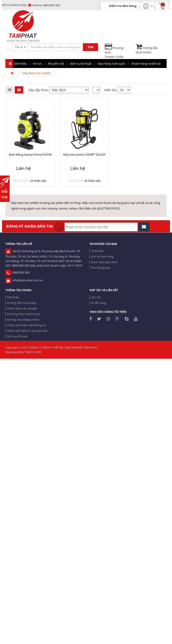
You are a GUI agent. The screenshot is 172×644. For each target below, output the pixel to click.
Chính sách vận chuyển (22, 308)
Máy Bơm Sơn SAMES (37, 73)
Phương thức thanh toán (23, 314)
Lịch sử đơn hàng (102, 256)
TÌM (90, 47)
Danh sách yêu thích (104, 262)
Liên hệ (96, 297)
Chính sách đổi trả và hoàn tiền (27, 331)
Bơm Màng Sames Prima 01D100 (30, 155)
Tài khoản (97, 251)
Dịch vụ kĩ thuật (17, 336)
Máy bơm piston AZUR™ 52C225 (84, 155)
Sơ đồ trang (98, 303)
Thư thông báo (101, 268)
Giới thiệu (13, 297)
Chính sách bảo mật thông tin (26, 325)
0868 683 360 (44, 5)
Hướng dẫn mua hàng (21, 303)
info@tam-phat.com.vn (24, 280)
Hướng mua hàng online (23, 320)
